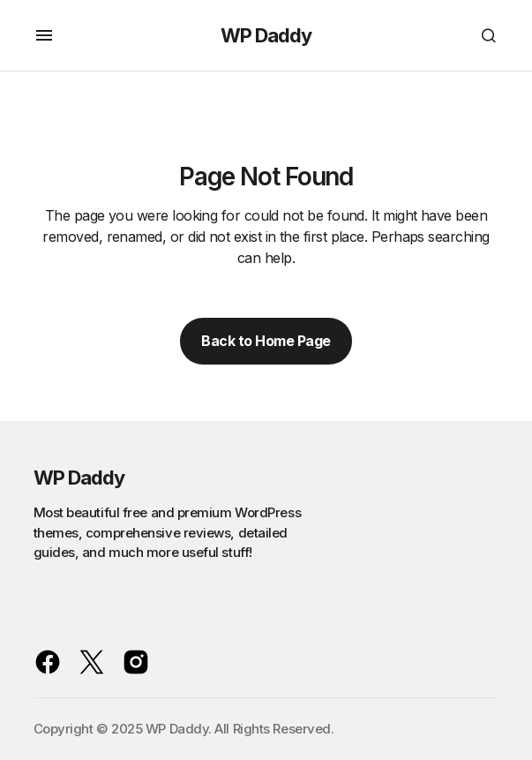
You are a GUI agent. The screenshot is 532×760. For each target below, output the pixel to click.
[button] (44, 35)
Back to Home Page (266, 341)
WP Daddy (266, 35)
